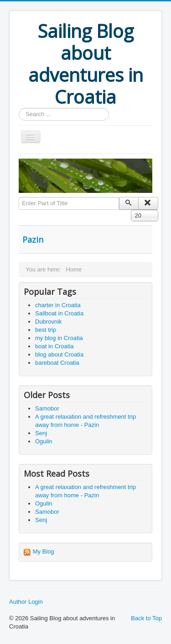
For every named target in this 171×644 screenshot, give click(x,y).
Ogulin (44, 441)
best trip (46, 330)
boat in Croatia (54, 346)
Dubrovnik (49, 322)
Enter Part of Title (19, 197)
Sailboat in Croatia (59, 313)
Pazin (33, 240)
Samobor (47, 408)
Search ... (19, 108)
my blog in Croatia (59, 338)
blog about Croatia (59, 354)
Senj (41, 433)
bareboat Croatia (57, 363)
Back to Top (146, 618)
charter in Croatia (58, 305)
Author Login (26, 602)
